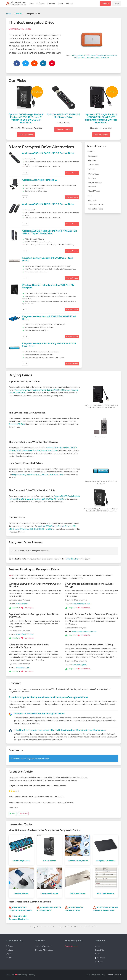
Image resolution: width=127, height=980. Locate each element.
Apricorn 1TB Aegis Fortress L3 (40, 180)
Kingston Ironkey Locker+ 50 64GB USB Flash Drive (47, 259)
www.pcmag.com (79, 665)
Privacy (118, 975)
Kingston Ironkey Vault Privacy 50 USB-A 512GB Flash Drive (49, 345)
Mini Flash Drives (78, 894)
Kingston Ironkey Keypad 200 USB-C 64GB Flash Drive (49, 318)
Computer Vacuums (49, 894)
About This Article (96, 205)
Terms (110, 975)
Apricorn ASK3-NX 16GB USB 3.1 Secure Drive (48, 204)
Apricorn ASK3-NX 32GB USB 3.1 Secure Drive (63, 116)
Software (41, 3)
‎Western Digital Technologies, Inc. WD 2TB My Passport (48, 286)
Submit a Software (43, 946)
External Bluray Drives (78, 861)
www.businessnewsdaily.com (84, 632)
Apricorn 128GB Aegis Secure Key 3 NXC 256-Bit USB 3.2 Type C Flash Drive (49, 232)
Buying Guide (94, 174)
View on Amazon (26, 135)
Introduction (93, 156)
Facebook (100, 958)
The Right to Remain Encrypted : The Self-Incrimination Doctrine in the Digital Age (60, 730)
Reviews (92, 178)
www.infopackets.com (25, 634)
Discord (69, 3)
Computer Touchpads (106, 861)
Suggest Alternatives (44, 950)
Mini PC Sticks (49, 861)
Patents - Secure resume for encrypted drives (39, 714)
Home (31, 3)
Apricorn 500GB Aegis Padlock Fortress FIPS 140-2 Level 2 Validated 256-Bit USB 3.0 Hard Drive (26, 118)
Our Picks (92, 160)
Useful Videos (94, 191)
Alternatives (93, 165)
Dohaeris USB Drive (17, 424)
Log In (116, 3)
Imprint (97, 954)
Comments (93, 200)
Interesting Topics (96, 209)
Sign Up (105, 3)
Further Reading (95, 182)
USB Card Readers (106, 894)
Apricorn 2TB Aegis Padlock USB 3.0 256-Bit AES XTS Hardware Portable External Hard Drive (101, 118)
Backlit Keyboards (21, 861)
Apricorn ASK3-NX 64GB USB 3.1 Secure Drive (48, 153)
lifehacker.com (22, 604)
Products (51, 3)
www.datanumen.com (81, 604)
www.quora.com (23, 668)
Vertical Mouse (21, 894)
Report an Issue (71, 946)
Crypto (61, 3)
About (97, 946)
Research (92, 187)
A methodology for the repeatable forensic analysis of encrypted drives (48, 697)
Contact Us (99, 950)
